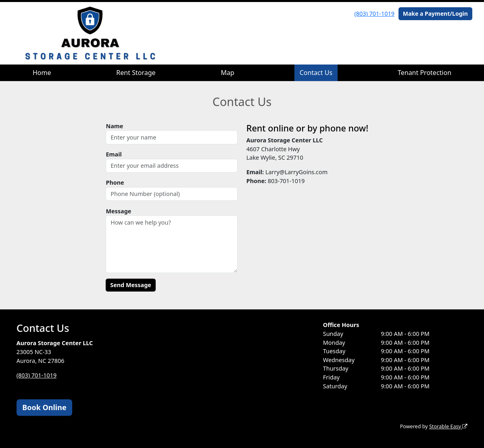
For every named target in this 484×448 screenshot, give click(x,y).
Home (42, 73)
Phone (115, 182)
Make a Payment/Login (435, 14)
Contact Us (316, 73)
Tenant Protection (425, 73)
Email (114, 154)
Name (114, 126)
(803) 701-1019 (374, 14)
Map (227, 73)
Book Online (44, 407)
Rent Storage (136, 73)
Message (118, 211)
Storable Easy (448, 426)
